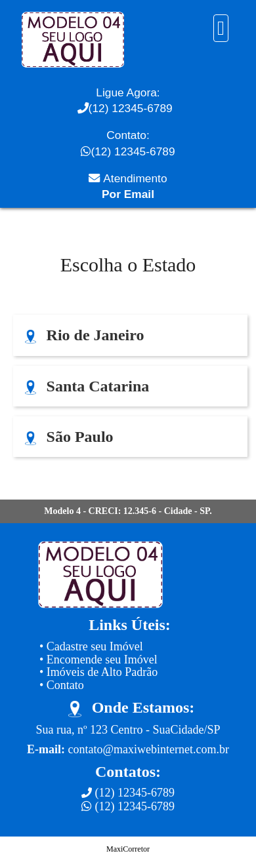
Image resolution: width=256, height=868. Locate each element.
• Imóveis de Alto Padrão (98, 672)
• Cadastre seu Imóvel (91, 646)
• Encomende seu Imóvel (98, 660)
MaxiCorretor (128, 849)
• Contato (62, 685)
